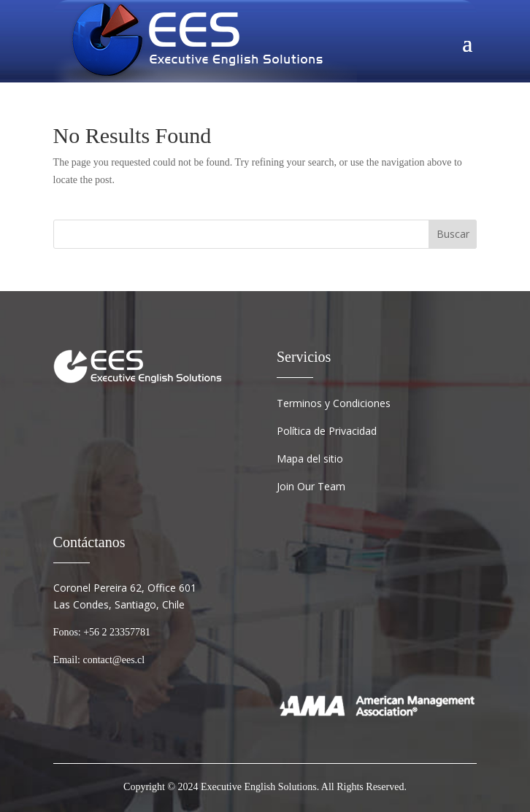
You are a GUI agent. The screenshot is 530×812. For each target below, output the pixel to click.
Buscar (453, 234)
